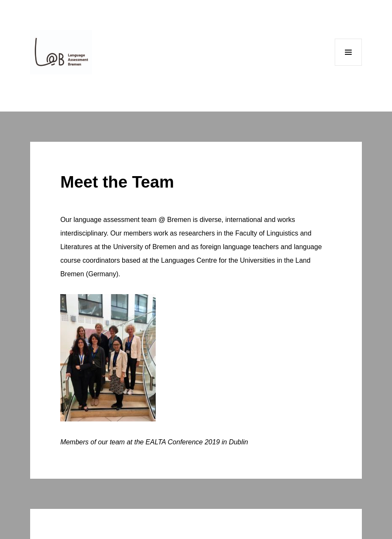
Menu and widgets (349, 66)
